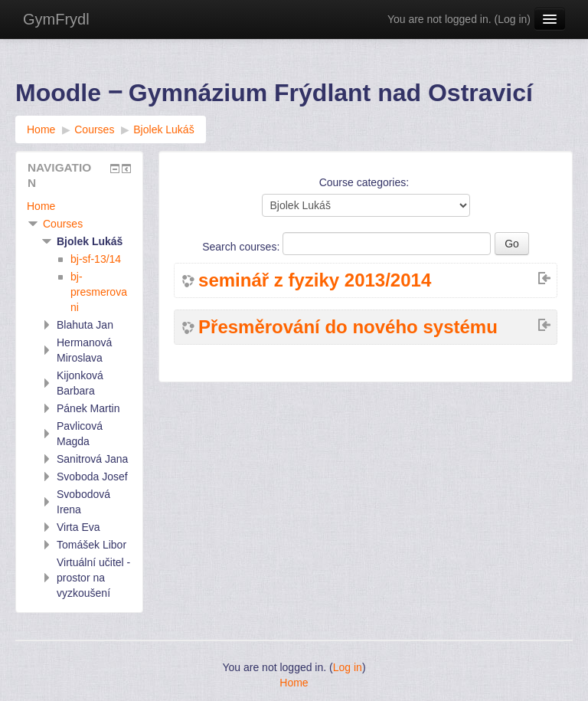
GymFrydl (56, 19)
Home (41, 206)
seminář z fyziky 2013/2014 (315, 280)
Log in (512, 19)
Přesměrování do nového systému (348, 327)
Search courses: (242, 247)
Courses (63, 224)
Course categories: (364, 182)
